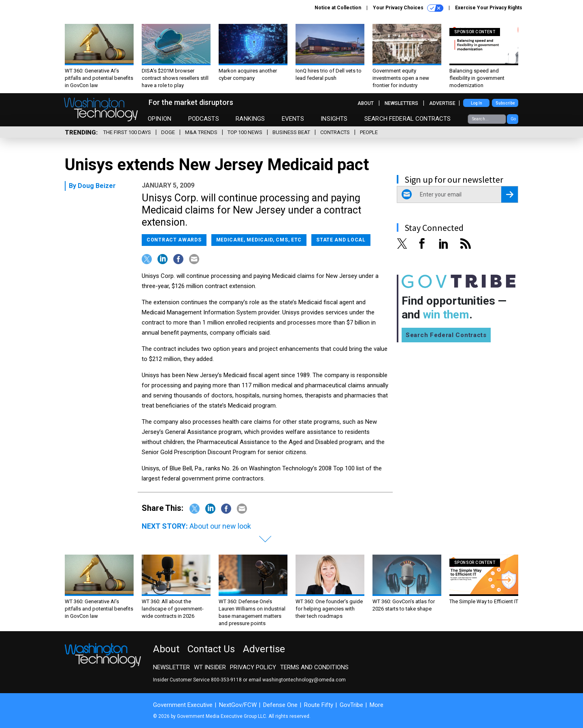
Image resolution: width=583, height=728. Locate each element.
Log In (477, 103)
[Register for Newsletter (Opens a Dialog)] (510, 194)
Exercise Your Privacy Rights (489, 8)
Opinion (160, 119)
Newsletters (401, 103)
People (369, 132)
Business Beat (291, 132)
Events (293, 119)
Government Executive (183, 705)
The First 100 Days (127, 132)
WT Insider (210, 667)
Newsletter (171, 667)
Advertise (442, 103)
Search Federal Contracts (408, 119)
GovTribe (351, 705)
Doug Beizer (97, 186)
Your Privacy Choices (408, 8)
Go (513, 119)
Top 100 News (245, 132)
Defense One (280, 705)
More (377, 705)
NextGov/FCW (238, 705)
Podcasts (204, 119)
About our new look (220, 526)
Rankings (250, 119)
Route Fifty (319, 705)
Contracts (335, 132)
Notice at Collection (338, 8)
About (366, 103)
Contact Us (211, 649)
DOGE (168, 132)
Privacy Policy (253, 667)
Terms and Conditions (314, 667)
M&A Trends (201, 132)
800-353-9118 (226, 680)
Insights (334, 119)
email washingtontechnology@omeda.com (297, 680)
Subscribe (505, 103)
